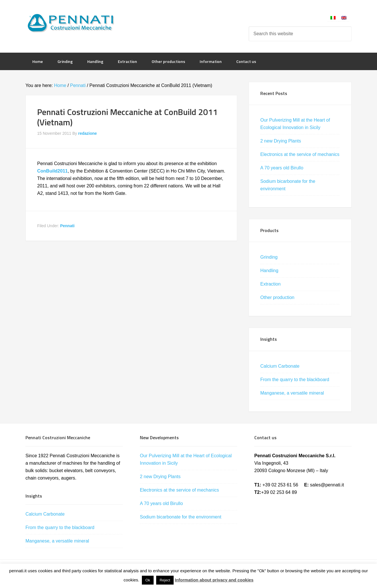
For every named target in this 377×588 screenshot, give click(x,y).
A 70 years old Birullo (282, 168)
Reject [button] (165, 580)
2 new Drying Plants (281, 141)
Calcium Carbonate (280, 366)
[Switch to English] (344, 18)
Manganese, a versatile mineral (292, 393)
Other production (277, 297)
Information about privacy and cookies (214, 580)
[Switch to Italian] (333, 18)
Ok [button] (148, 580)
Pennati (67, 226)
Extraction (270, 284)
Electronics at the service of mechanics (300, 154)
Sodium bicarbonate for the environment (181, 517)
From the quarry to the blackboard (295, 380)
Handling (269, 271)
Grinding (269, 257)
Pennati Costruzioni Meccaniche (71, 23)
